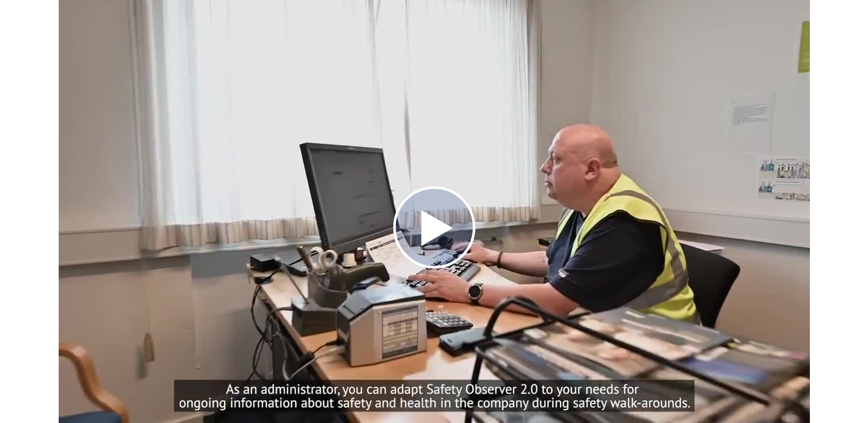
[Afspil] (434, 266)
